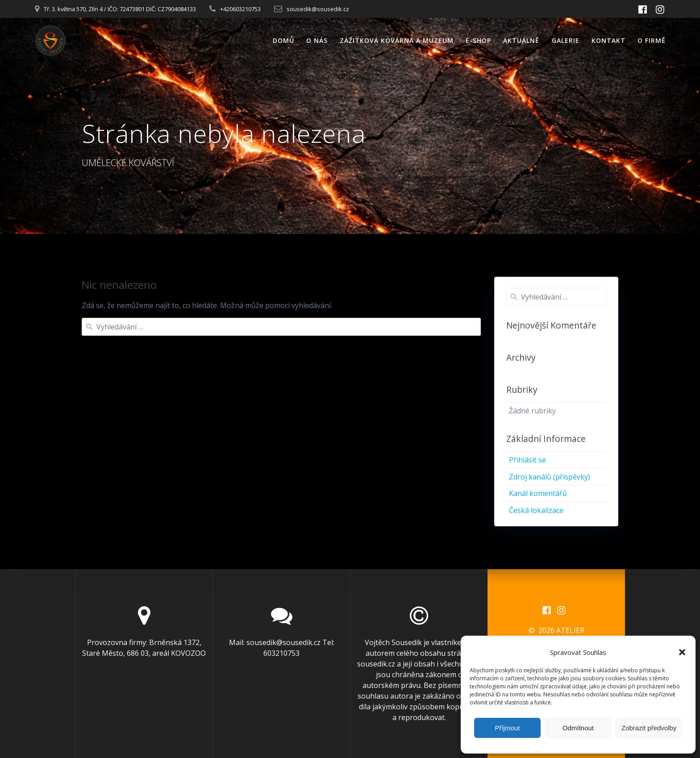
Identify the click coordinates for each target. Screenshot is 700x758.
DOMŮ (283, 40)
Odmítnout (578, 728)
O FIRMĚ (652, 40)
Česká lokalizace (536, 510)
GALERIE (566, 40)
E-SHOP (478, 40)
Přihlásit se (527, 460)
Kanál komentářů (538, 493)
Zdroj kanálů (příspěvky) (550, 477)
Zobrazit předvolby (649, 728)
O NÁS (317, 40)
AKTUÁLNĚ (521, 40)
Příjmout (507, 728)
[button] (682, 652)
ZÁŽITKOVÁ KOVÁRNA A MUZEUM (397, 40)
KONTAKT (608, 40)
